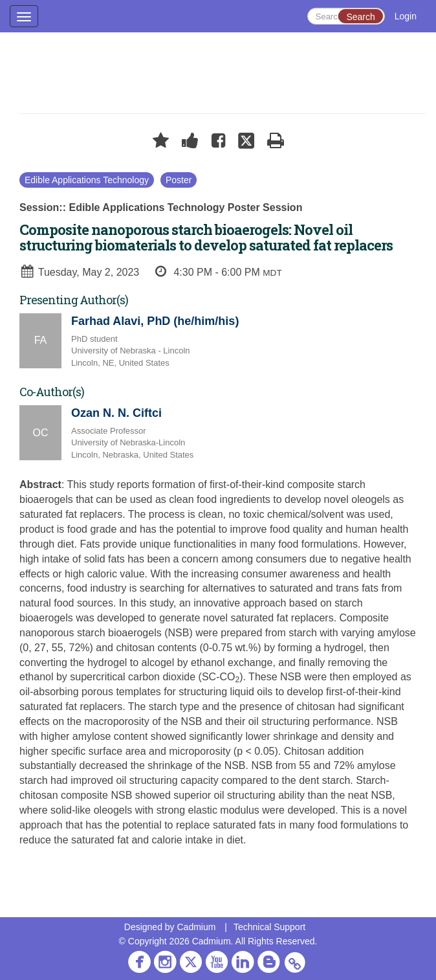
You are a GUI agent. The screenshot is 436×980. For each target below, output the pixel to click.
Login (406, 16)
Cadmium (196, 927)
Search (360, 17)
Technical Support (269, 927)
